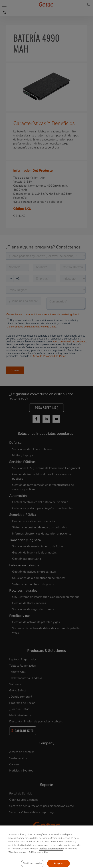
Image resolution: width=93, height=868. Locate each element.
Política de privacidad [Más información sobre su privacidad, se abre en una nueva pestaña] (51, 860)
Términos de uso (18, 864)
